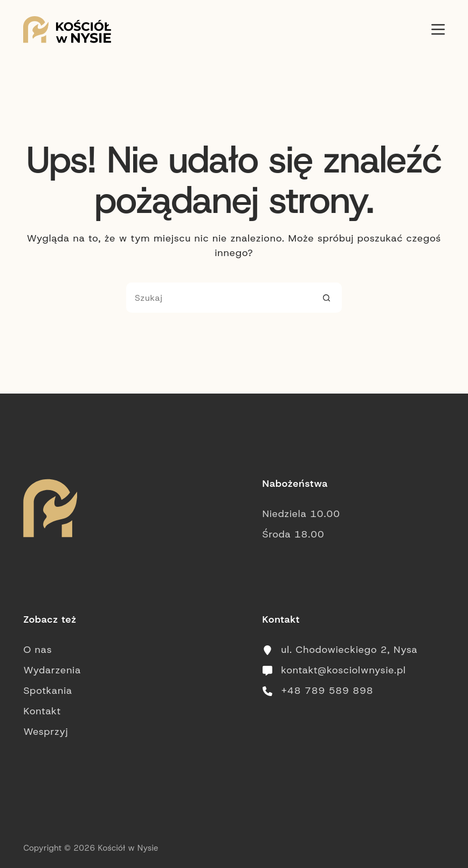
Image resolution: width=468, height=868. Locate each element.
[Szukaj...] (219, 298)
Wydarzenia (52, 670)
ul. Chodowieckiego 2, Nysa (350, 650)
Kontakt (42, 711)
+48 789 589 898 (328, 691)
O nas (37, 650)
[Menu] (438, 29)
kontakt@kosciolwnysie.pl (344, 670)
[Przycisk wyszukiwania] (327, 298)
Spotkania (48, 691)
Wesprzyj (46, 732)
